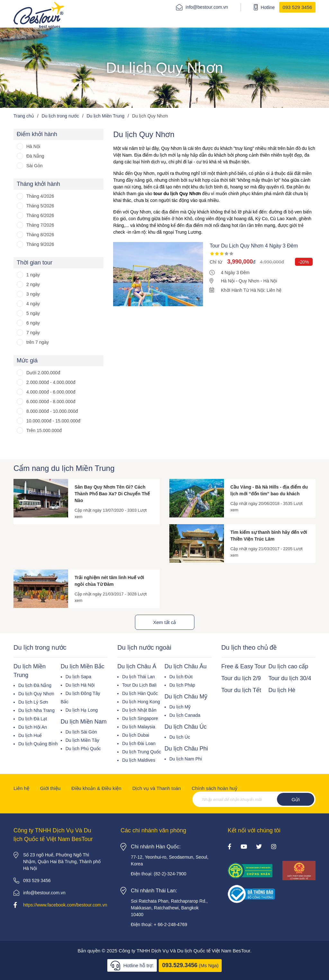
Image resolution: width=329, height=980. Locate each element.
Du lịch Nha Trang (36, 710)
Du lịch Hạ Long (82, 710)
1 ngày (33, 275)
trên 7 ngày (38, 342)
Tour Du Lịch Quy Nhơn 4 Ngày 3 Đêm (254, 246)
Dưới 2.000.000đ (43, 373)
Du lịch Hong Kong (141, 702)
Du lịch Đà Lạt (33, 719)
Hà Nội (33, 146)
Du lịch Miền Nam (84, 722)
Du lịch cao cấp (288, 666)
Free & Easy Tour (244, 666)
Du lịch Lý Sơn (33, 702)
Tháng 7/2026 (40, 225)
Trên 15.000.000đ (44, 430)
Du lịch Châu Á (137, 666)
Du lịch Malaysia (139, 727)
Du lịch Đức (181, 677)
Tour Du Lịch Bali (139, 685)
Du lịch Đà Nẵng (35, 685)
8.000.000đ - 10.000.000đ (52, 411)
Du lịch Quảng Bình (38, 744)
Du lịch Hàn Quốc (140, 693)
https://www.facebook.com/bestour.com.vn (65, 905)
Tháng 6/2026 (40, 215)
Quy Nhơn (249, 281)
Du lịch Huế (30, 735)
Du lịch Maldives (139, 760)
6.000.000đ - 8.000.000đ (51, 402)
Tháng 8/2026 (40, 235)
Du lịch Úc (180, 737)
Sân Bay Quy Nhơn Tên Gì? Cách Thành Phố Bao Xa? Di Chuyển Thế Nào (112, 494)
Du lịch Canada (185, 715)
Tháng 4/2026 (40, 196)
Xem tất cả (164, 622)
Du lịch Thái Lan (138, 677)
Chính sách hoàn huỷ (215, 788)
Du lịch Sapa (78, 677)
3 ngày (33, 294)
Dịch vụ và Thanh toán (157, 788)
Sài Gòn (35, 166)
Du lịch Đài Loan (139, 743)
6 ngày (33, 323)
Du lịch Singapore (140, 718)
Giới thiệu (50, 788)
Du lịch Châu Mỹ (186, 697)
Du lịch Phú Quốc (83, 749)
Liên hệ (21, 788)
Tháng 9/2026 (40, 244)
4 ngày (33, 304)
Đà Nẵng (35, 156)
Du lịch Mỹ (180, 707)
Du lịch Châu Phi (186, 749)
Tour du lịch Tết (241, 690)
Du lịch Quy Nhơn (36, 694)
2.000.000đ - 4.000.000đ (51, 382)
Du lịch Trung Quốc (142, 752)
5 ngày (33, 313)
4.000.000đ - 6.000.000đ (51, 392)
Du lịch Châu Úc (186, 727)
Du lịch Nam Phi (186, 759)
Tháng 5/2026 (40, 206)
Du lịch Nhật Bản (139, 710)
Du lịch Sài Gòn (81, 732)
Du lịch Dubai (136, 735)
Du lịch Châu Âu (186, 666)
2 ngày (33, 284)
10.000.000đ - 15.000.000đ (53, 421)
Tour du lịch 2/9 (241, 678)
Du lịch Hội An (33, 727)
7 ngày (33, 333)
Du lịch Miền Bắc (83, 666)
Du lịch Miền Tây (82, 740)
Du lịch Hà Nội (80, 685)
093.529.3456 (180, 965)
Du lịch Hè (282, 690)
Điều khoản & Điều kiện (96, 788)
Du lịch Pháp (182, 685)
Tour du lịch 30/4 (290, 678)
